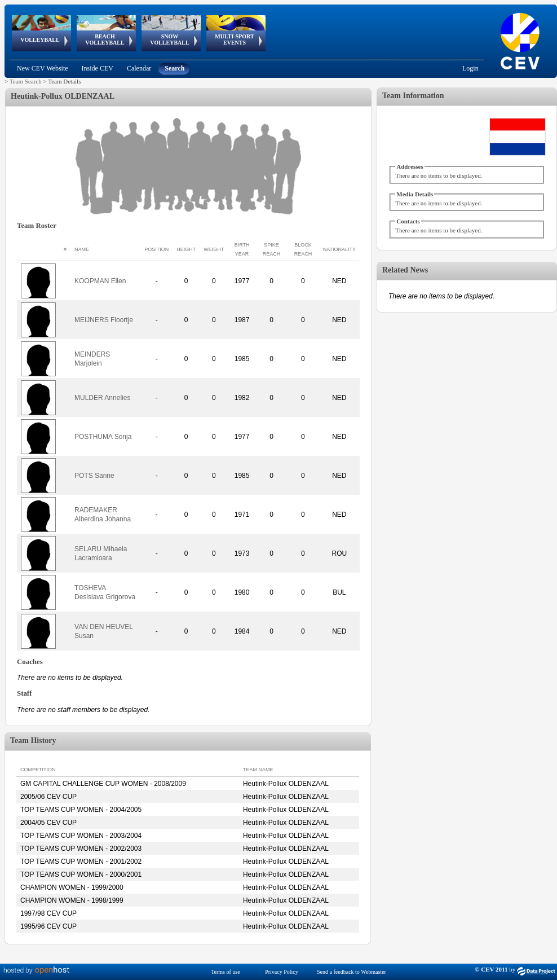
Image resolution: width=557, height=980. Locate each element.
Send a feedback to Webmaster (352, 972)
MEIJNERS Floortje (104, 320)
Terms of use (226, 972)
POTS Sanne (94, 476)
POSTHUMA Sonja (103, 437)
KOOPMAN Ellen (100, 281)
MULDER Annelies (102, 398)
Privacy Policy (282, 972)
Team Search (26, 81)
